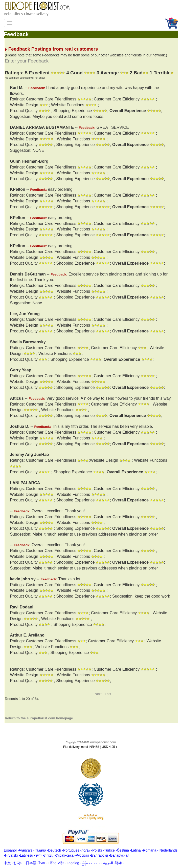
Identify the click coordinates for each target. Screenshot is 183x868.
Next (98, 694)
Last (108, 694)
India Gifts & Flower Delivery (26, 14)
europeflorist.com (103, 742)
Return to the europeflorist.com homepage (39, 718)
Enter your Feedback (27, 61)
